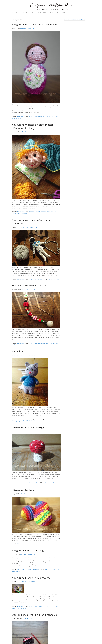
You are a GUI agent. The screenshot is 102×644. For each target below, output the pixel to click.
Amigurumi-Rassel (46, 212)
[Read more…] (37, 113)
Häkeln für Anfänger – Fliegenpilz (31, 427)
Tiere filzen (18, 351)
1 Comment (31, 431)
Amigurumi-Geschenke (35, 116)
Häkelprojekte (41, 13)
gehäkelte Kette (45, 343)
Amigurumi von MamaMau (51, 5)
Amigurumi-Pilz (47, 482)
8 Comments (32, 494)
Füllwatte (28, 421)
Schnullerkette (19, 345)
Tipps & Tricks (54, 13)
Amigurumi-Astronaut (35, 279)
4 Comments (33, 132)
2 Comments (31, 554)
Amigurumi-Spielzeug (17, 484)
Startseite (15, 13)
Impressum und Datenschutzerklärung (75, 20)
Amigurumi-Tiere (28, 13)
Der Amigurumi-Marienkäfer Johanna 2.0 (35, 615)
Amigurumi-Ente (49, 570)
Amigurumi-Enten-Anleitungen (25, 570)
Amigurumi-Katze (50, 419)
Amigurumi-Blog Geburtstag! (28, 550)
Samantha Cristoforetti (53, 279)
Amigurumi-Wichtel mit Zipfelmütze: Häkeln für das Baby (32, 126)
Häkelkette (52, 343)
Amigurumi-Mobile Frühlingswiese (31, 578)
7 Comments (32, 28)
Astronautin (43, 279)
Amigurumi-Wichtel (22, 214)
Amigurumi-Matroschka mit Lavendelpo (34, 25)
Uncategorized (38, 419)
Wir (64, 13)
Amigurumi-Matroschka (47, 116)
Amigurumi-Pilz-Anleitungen (24, 482)
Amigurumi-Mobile (34, 606)
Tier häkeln (34, 421)
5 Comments (33, 227)
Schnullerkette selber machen (29, 285)
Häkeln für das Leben (24, 490)
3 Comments (33, 289)
